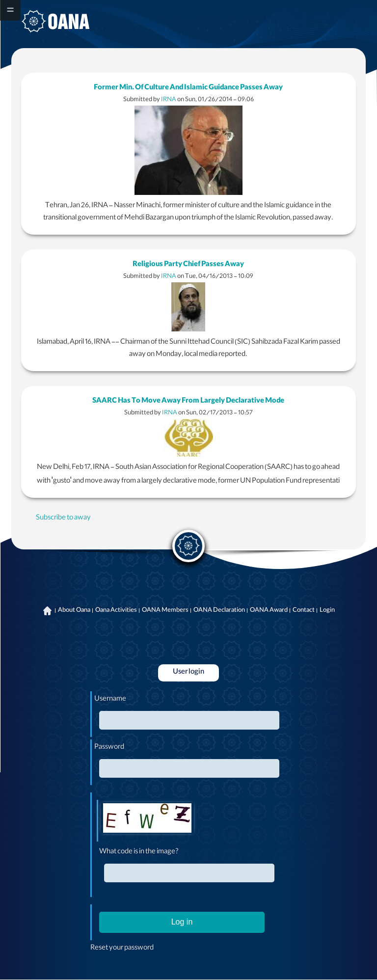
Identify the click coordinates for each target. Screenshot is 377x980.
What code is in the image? (139, 852)
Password (109, 748)
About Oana (74, 611)
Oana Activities (116, 611)
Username (110, 700)
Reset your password (122, 949)
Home (48, 611)
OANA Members (165, 611)
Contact (304, 611)
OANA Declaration (219, 611)
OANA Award (269, 611)
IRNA (169, 100)
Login (327, 611)
